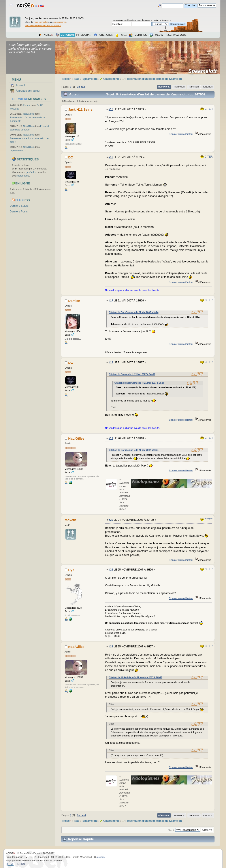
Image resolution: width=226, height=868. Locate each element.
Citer (206, 109)
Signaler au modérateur (181, 134)
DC (71, 157)
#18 (111, 362)
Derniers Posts (19, 212)
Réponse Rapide (81, 839)
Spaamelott (204, 71)
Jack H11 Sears (80, 109)
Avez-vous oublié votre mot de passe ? (43, 25)
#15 (111, 109)
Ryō (71, 570)
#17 (111, 301)
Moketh (70, 520)
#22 (111, 647)
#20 (111, 520)
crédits (101, 857)
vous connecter (41, 22)
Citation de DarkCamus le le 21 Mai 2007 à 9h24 (134, 312)
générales (31, 172)
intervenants (23, 176)
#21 (111, 570)
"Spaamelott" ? (18, 151)
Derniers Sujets (19, 206)
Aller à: (171, 830)
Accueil (20, 85)
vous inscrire (60, 22)
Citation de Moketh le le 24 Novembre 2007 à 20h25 (136, 677)
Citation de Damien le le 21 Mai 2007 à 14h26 (132, 374)
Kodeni (27, 105)
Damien (74, 301)
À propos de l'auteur (28, 91)
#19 (111, 438)
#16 (111, 157)
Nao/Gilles (29, 114)
